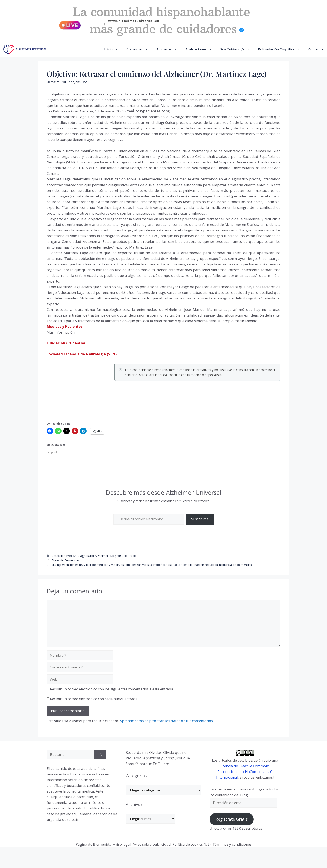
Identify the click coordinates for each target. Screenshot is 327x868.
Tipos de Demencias (65, 560)
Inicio (113, 49)
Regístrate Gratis (231, 819)
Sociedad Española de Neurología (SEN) (82, 354)
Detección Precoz (64, 556)
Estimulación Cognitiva (281, 49)
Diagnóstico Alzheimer (93, 556)
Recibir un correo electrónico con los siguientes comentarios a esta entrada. (112, 689)
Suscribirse (200, 519)
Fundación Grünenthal (66, 343)
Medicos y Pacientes (64, 326)
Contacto (315, 49)
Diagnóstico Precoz (124, 556)
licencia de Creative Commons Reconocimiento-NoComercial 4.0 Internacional (244, 772)
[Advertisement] (78, 391)
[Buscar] (100, 755)
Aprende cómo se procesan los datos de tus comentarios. (167, 721)
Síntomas (169, 49)
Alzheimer (139, 49)
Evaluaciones (201, 49)
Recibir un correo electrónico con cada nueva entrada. (94, 699)
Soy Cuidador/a (237, 49)
